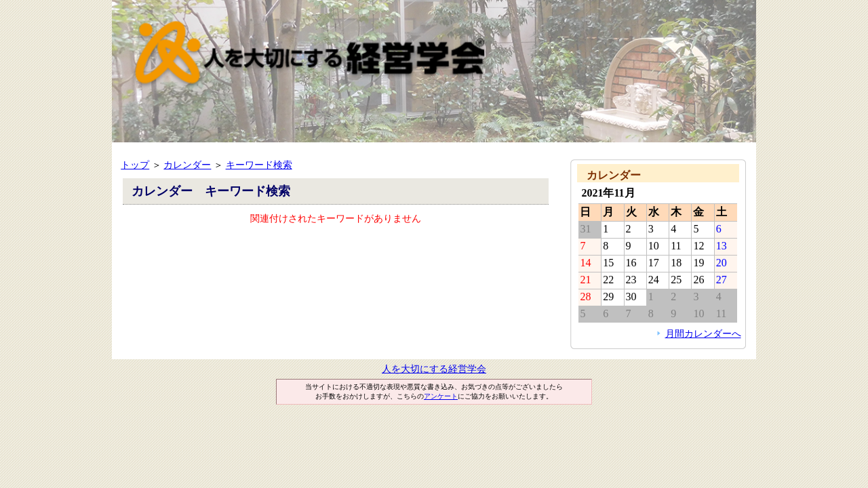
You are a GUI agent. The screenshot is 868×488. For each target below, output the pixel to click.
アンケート (441, 396)
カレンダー (187, 165)
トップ (135, 165)
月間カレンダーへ (703, 333)
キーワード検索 (259, 165)
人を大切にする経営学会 (434, 369)
